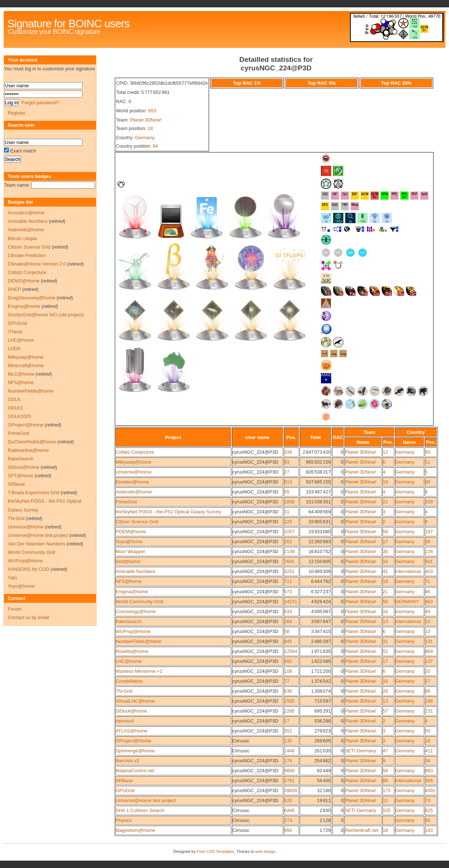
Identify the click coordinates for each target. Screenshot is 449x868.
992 (288, 661)
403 (429, 571)
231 (429, 711)
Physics (124, 820)
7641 (289, 561)
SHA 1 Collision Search (140, 810)
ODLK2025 (19, 416)
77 (287, 681)
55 (287, 492)
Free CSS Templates (215, 851)
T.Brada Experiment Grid (33, 493)
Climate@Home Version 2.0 (37, 264)
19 (385, 482)
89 (385, 781)
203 (288, 542)
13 (385, 621)
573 (288, 592)
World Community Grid (139, 602)
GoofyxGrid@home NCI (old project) (46, 315)
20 (428, 671)
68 (428, 482)
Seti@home (128, 561)
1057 (289, 532)
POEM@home (131, 532)
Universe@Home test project (146, 800)
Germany (145, 138)
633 (288, 612)
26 (385, 691)
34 (428, 761)
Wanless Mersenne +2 (139, 671)
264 (288, 621)
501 (429, 561)
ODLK (14, 399)
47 (385, 751)
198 (429, 701)
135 (288, 741)
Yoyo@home (129, 542)
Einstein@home (132, 482)
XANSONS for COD (29, 569)
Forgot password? (40, 103)
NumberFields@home (139, 641)
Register (17, 113)
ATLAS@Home (132, 731)
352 (288, 731)
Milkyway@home (133, 462)
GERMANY (407, 602)
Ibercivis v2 (127, 761)
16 (385, 561)
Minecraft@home (26, 366)
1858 (289, 502)
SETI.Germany (360, 751)
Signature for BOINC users (68, 23)
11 (428, 462)
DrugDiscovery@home (31, 298)
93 (287, 462)
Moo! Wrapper (130, 551)
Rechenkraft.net (361, 830)
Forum (15, 609)
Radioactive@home (28, 450)
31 (287, 512)
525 (288, 800)
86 (428, 592)
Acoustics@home (26, 213)
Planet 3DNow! (146, 120)
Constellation (129, 681)
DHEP (14, 289)
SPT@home (21, 476)
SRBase (124, 781)
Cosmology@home (136, 612)
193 (429, 830)
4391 (430, 790)
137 (429, 661)
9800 (289, 771)
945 (288, 641)
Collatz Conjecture (135, 452)
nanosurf (125, 721)
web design (266, 851)
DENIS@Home (24, 281)
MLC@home (21, 374)
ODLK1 (15, 408)
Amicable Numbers (135, 571)
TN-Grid (124, 691)
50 (428, 452)
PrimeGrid (126, 502)
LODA (14, 349)
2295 (289, 711)
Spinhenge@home (135, 751)
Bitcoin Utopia (22, 238)
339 (288, 452)
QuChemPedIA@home (32, 442)
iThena (15, 332)
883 (429, 771)
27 (287, 472)
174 (288, 761)
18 (150, 128)
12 (385, 452)
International (408, 571)
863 (429, 602)
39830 (291, 790)
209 (429, 502)
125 (288, 522)
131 (429, 641)
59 (385, 602)
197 (429, 532)
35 (385, 551)
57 (385, 711)
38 (428, 542)
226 (429, 551)
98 (428, 691)
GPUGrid (125, 790)
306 (429, 781)
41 (385, 571)
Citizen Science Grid (137, 522)
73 (428, 800)
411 (429, 751)
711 (288, 581)
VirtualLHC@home (135, 701)
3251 (289, 571)
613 (288, 482)
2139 (289, 551)
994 (288, 830)
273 (288, 820)
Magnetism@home (135, 830)
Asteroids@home (134, 492)
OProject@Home (133, 741)
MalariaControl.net (135, 771)
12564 (291, 651)
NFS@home (129, 581)
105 (387, 810)
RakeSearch (128, 621)
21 (385, 502)
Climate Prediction (27, 255)
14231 (291, 602)
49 (428, 612)
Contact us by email (28, 617)
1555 (289, 701)
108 (288, 671)
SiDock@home (131, 711)
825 (429, 810)
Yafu (12, 578)
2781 (289, 781)
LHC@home (129, 661)
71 (428, 581)
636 (288, 691)
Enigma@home (132, 592)
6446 (289, 810)
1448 (289, 751)
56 (428, 820)
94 (155, 146)
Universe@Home (134, 472)
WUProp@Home (133, 631)
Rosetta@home (132, 651)
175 (387, 790)
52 (385, 651)
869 (429, 651)
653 (152, 111)
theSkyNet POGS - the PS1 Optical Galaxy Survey (168, 512)
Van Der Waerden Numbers (36, 544)
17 (385, 542)
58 (385, 532)
